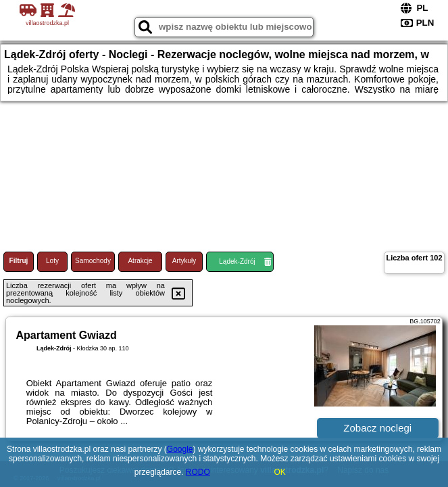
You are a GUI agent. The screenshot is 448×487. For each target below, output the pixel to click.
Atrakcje (140, 261)
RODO (198, 472)
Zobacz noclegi (377, 428)
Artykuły (184, 261)
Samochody (93, 261)
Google (180, 449)
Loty (52, 261)
